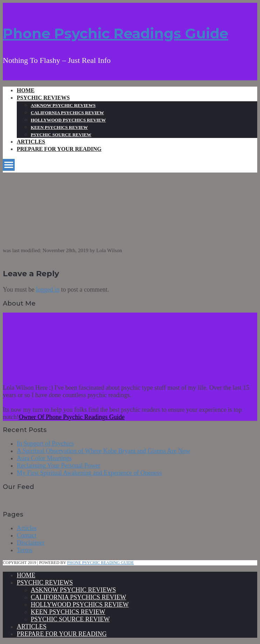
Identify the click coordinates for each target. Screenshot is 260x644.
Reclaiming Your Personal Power (59, 466)
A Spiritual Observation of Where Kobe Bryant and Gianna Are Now (104, 451)
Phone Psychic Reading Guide (100, 563)
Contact (27, 535)
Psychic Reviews (43, 98)
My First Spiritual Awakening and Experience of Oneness (89, 473)
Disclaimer (31, 543)
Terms (25, 550)
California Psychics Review (67, 113)
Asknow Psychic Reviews (63, 105)
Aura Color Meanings (44, 458)
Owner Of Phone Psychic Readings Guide (72, 417)
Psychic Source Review (61, 135)
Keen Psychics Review (59, 127)
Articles (31, 142)
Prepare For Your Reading (59, 149)
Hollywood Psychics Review (68, 120)
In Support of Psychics (45, 444)
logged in (48, 290)
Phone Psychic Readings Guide (115, 33)
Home (26, 90)
